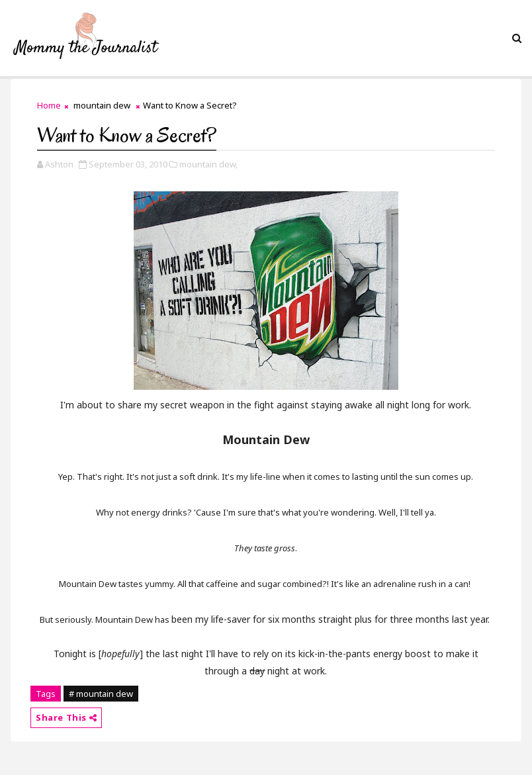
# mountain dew (101, 694)
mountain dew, (208, 164)
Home (49, 105)
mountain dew (102, 105)
